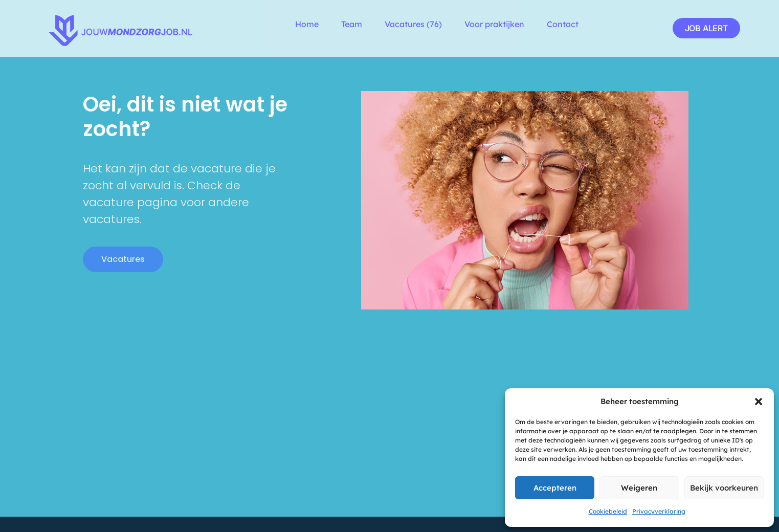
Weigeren (639, 488)
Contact (563, 24)
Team (352, 24)
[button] (759, 402)
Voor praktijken (494, 24)
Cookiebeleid (608, 511)
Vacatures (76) (413, 24)
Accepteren (555, 488)
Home (307, 24)
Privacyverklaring (659, 511)
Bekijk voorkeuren (724, 488)
